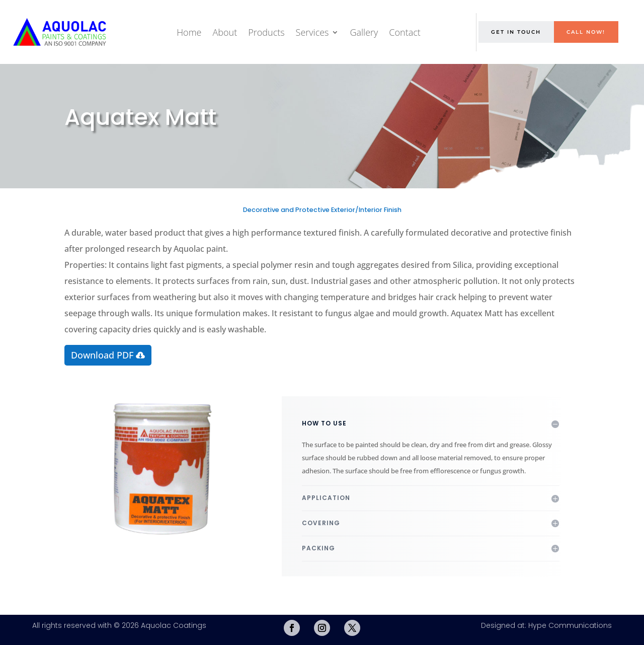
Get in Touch (516, 32)
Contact (405, 32)
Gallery (364, 32)
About (225, 32)
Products (266, 32)
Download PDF (102, 355)
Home (189, 32)
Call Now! (586, 32)
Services (312, 32)
